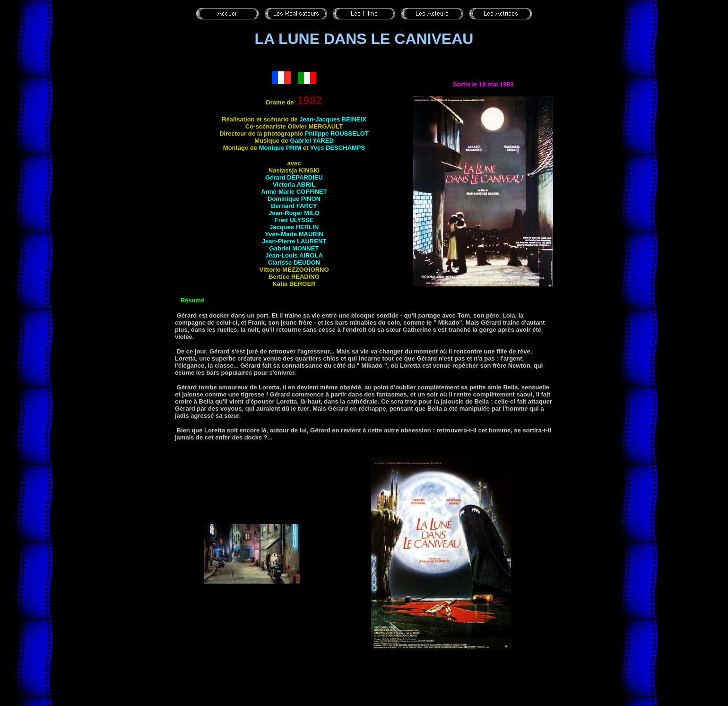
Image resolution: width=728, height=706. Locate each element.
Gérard (294, 177)
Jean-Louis (294, 255)
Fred (294, 220)
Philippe (337, 133)
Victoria (294, 185)
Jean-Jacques (332, 119)
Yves (338, 148)
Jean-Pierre (294, 241)
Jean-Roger (294, 213)
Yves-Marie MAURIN (294, 234)
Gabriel (312, 141)
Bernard (294, 206)
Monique (280, 148)
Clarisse (294, 263)
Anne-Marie (294, 192)
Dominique (294, 199)
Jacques (294, 227)
